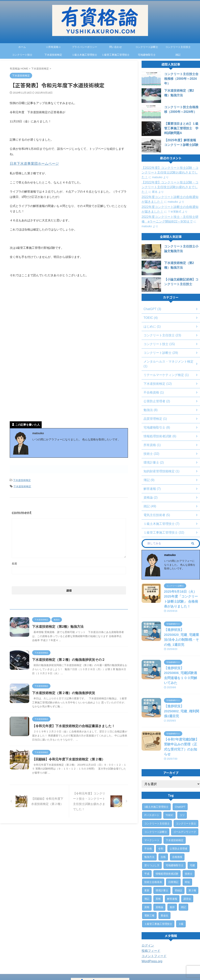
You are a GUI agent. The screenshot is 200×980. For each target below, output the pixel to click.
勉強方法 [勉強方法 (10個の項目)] (149, 824)
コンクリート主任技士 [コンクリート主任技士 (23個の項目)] (157, 791)
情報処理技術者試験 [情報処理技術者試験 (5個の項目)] (167, 841)
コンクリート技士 (22, 55)
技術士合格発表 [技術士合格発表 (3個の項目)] (153, 849)
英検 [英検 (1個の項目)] (158, 866)
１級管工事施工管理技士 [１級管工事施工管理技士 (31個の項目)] (158, 891)
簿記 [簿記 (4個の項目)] (147, 866)
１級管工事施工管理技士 (116, 55)
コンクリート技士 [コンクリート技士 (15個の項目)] (186, 791)
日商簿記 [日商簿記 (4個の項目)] (173, 849)
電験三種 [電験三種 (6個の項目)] (149, 883)
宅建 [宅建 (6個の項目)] (192, 832)
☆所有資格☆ (53, 47)
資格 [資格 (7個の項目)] (147, 874)
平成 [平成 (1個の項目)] (147, 841)
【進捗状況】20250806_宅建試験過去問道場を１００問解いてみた (182, 658)
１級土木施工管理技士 (85, 55)
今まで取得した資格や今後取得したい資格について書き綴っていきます (100, 969)
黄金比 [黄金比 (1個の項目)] (164, 883)
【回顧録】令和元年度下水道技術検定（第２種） (76, 772)
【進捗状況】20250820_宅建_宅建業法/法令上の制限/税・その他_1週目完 (182, 627)
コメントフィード (152, 923)
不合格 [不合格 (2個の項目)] (148, 816)
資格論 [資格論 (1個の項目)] (159, 874)
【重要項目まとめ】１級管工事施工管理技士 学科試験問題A (182, 128)
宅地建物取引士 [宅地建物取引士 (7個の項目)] (175, 832)
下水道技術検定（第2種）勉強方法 (66, 624)
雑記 (178, 55)
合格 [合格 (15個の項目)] (163, 824)
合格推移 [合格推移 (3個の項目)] (177, 824)
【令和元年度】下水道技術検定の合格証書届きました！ (81, 735)
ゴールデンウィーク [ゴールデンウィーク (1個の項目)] (185, 799)
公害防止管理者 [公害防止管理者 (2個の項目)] (178, 816)
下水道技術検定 (53, 55)
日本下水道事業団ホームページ (30, 163)
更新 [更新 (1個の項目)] (147, 858)
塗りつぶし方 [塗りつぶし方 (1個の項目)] (152, 832)
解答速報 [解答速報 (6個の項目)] (172, 866)
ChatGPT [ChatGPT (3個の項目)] (180, 774)
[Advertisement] (42, 312)
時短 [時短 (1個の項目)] (187, 849)
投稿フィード (150, 918)
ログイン (147, 913)
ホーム (22, 47)
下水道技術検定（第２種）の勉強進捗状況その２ (76, 661)
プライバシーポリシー (85, 47)
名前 (14, 561)
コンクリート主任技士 (178, 47)
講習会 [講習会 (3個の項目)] (187, 866)
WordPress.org (151, 928)
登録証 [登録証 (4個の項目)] (178, 858)
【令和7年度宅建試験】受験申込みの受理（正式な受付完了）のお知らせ (182, 717)
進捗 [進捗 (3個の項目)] (172, 874)
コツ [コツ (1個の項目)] (182, 782)
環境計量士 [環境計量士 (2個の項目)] (162, 858)
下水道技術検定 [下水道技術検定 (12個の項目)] (175, 807)
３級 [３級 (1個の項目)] (181, 891)
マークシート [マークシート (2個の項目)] (152, 807)
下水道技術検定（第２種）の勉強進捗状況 (71, 698)
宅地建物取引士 (147, 55)
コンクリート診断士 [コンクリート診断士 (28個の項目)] (156, 799)
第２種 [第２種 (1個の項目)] (192, 858)
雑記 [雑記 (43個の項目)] (183, 874)
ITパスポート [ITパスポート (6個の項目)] (152, 782)
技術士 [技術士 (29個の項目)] (189, 841)
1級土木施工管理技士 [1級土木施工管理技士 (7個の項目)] (156, 774)
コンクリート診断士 (147, 47)
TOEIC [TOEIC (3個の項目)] (169, 782)
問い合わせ (116, 47)
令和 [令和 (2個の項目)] (161, 816)
